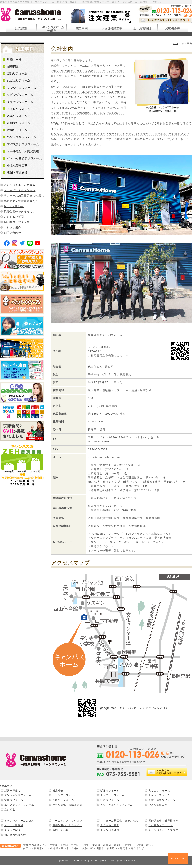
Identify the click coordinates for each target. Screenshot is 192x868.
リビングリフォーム (65, 795)
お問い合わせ (12, 233)
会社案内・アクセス (17, 222)
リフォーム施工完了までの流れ (24, 196)
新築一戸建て (13, 791)
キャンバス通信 (110, 830)
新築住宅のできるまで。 (20, 212)
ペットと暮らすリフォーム (117, 805)
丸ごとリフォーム (159, 791)
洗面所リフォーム (63, 800)
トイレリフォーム (159, 795)
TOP (176, 43)
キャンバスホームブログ (163, 830)
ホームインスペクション (20, 190)
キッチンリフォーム (113, 795)
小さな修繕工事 (158, 805)
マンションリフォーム (18, 795)
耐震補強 (58, 791)
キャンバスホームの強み (20, 185)
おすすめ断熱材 (14, 206)
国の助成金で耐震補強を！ (21, 201)
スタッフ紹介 (12, 228)
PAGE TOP (178, 858)
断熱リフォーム (110, 791)
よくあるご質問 (14, 217)
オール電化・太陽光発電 (67, 805)
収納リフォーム (110, 800)
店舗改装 (10, 810)
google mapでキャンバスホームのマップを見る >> (134, 708)
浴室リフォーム (14, 800)
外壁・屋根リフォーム (162, 800)
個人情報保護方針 (15, 835)
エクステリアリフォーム (19, 805)
